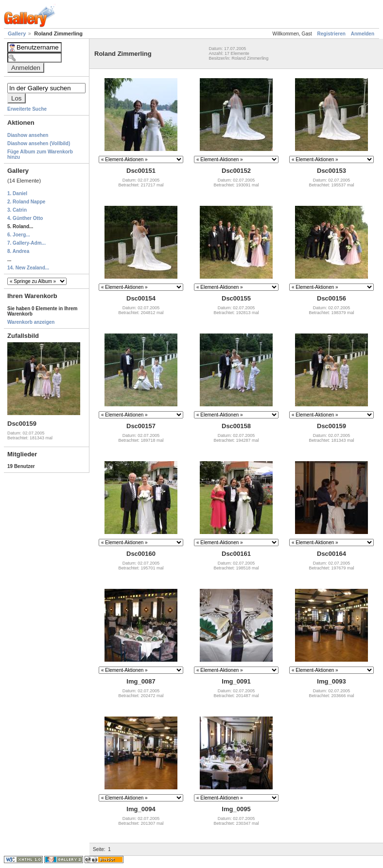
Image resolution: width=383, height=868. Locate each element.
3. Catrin (17, 210)
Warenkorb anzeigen (31, 322)
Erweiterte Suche (27, 109)
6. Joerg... (19, 235)
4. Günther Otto (25, 218)
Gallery (17, 33)
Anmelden (363, 34)
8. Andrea (18, 251)
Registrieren (331, 34)
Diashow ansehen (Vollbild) (39, 143)
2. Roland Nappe (26, 202)
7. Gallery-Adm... (26, 243)
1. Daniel (17, 193)
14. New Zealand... (28, 268)
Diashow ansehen (28, 135)
